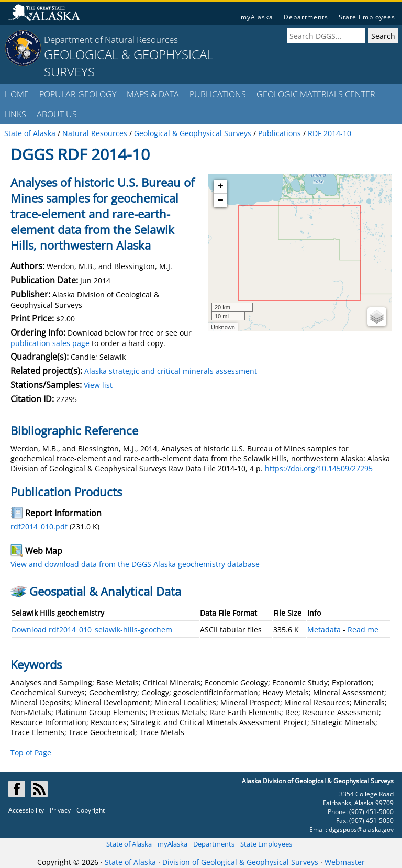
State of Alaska (129, 844)
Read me (363, 630)
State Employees (367, 17)
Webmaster (345, 862)
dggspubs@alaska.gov (361, 830)
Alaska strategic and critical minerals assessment (171, 371)
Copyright (91, 810)
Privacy (60, 810)
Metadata (324, 630)
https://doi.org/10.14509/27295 (319, 468)
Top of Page (31, 753)
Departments (306, 17)
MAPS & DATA (153, 94)
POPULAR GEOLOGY (78, 94)
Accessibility (26, 810)
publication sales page (50, 343)
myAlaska (257, 17)
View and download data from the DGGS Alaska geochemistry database (135, 564)
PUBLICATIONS (218, 94)
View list (98, 385)
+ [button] (221, 186)
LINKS (15, 114)
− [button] (221, 201)
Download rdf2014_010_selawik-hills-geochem (92, 630)
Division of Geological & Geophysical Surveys (240, 862)
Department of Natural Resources (111, 40)
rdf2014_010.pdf (39, 526)
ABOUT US (57, 114)
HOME (16, 94)
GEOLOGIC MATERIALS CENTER (316, 94)
